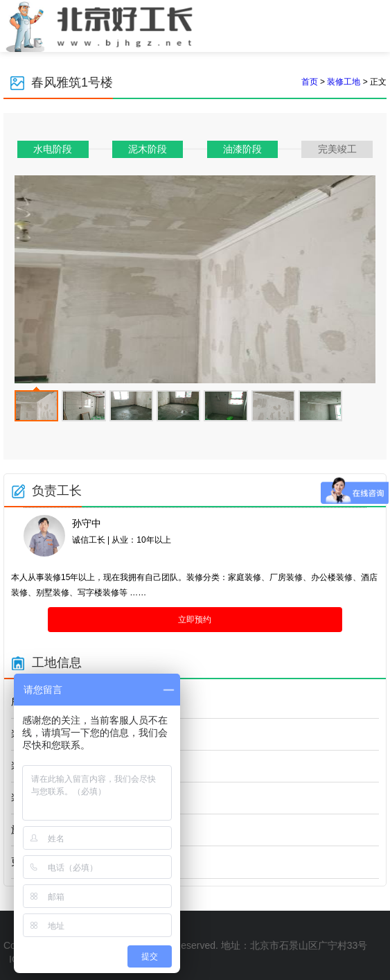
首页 (310, 82)
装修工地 (344, 82)
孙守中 (87, 523)
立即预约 (195, 620)
